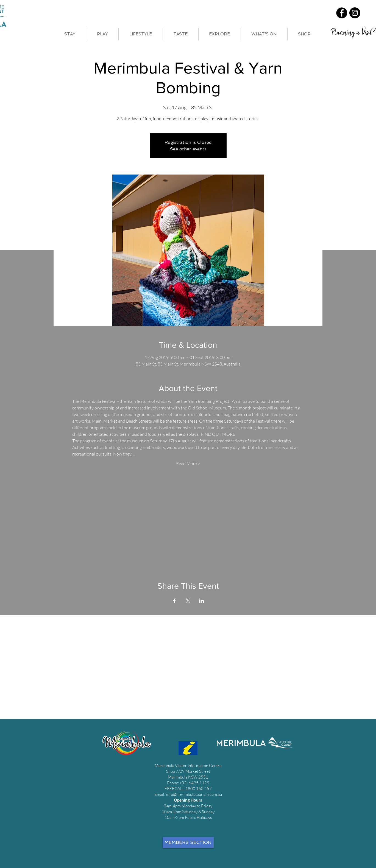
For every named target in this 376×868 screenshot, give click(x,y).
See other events (188, 149)
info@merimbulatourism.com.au (194, 794)
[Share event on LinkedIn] (201, 601)
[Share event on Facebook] (175, 601)
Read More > (188, 464)
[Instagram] (355, 13)
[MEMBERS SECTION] (188, 842)
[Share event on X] (188, 601)
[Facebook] (342, 13)
